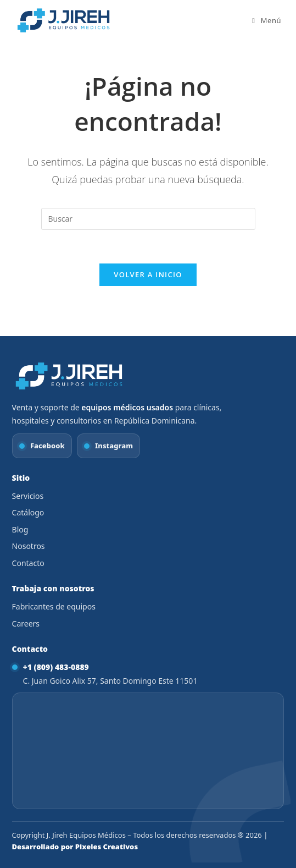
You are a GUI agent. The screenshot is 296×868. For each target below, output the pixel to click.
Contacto (28, 563)
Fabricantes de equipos (54, 606)
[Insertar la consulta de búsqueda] (148, 219)
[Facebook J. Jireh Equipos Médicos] (42, 446)
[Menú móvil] (267, 20)
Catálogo (28, 512)
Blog (20, 529)
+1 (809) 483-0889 (56, 667)
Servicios (28, 496)
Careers (26, 623)
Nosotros (29, 546)
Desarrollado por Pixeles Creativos (75, 847)
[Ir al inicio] (70, 376)
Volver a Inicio (148, 274)
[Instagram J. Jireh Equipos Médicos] (108, 446)
